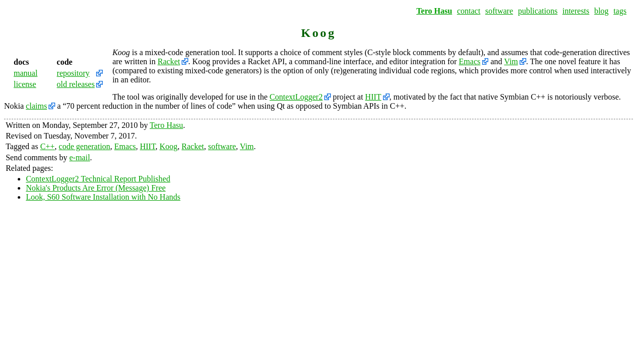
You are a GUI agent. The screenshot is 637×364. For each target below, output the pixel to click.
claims (36, 106)
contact (469, 11)
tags (620, 11)
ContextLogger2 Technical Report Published (98, 179)
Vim (511, 61)
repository (73, 73)
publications (538, 11)
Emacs (470, 61)
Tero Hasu (434, 11)
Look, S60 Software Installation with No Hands (103, 197)
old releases (76, 84)
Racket (168, 61)
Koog (168, 146)
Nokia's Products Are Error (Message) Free (96, 188)
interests (576, 11)
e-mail (80, 157)
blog (601, 11)
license (25, 84)
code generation (84, 146)
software (499, 11)
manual (26, 73)
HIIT (373, 97)
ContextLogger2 (296, 97)
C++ (47, 146)
